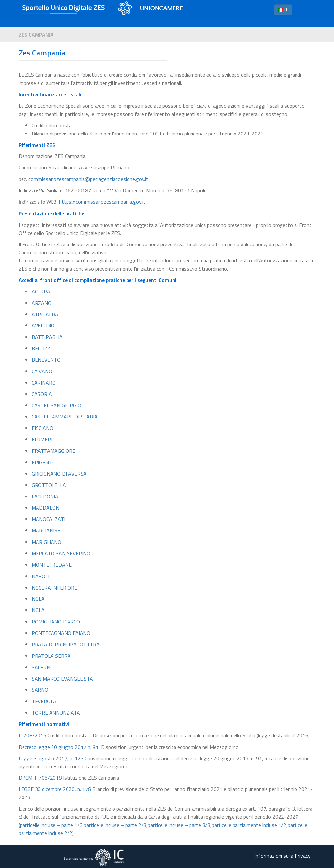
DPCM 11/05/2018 (40, 778)
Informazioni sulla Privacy (282, 856)
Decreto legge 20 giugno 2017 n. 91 (59, 747)
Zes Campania (36, 35)
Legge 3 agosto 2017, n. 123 (51, 758)
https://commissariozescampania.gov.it (102, 202)
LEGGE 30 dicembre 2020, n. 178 (55, 789)
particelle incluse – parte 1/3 (51, 825)
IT (283, 10)
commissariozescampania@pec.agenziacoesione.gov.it (88, 179)
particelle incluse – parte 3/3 (179, 825)
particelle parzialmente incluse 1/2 (249, 825)
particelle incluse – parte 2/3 (115, 825)
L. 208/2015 (32, 735)
